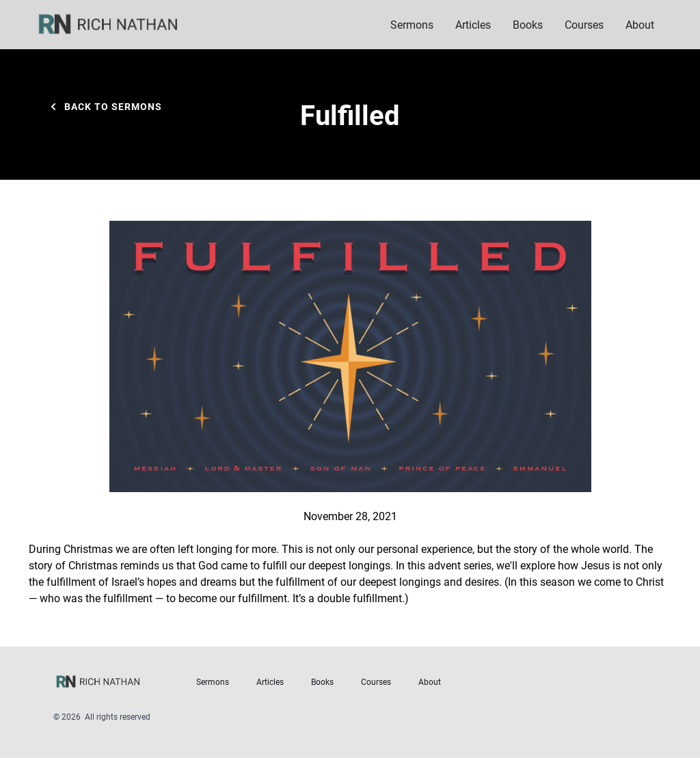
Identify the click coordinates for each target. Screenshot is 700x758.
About (430, 681)
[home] (117, 25)
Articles (473, 24)
